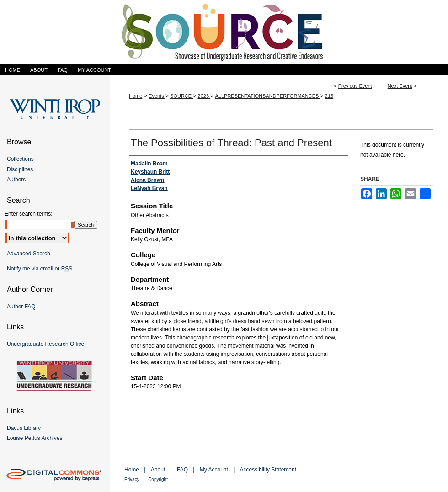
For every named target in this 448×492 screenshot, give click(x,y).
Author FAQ (21, 307)
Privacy (132, 479)
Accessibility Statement (268, 470)
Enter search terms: (29, 214)
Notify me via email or (40, 269)
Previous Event (355, 86)
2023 (204, 96)
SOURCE (181, 96)
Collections (20, 159)
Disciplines (20, 169)
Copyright (158, 479)
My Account (214, 470)
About (158, 470)
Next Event (400, 86)
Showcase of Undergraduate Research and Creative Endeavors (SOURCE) (224, 32)
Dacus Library (24, 428)
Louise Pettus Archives (35, 438)
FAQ (182, 470)
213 (329, 96)
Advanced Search (29, 254)
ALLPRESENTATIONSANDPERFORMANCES (267, 96)
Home (136, 96)
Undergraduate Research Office (45, 344)
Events (157, 96)
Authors (16, 180)
